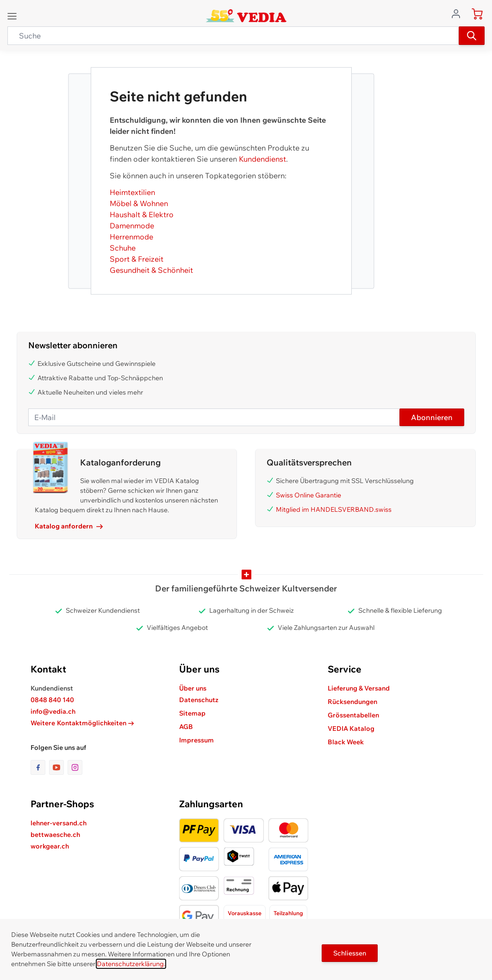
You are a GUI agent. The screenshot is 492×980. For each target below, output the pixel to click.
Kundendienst (262, 159)
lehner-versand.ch (59, 823)
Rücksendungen (352, 702)
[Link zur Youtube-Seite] (58, 767)
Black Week (346, 742)
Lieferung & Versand (359, 688)
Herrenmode (131, 237)
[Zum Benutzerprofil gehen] (459, 13)
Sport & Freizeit (137, 259)
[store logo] (246, 16)
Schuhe (123, 248)
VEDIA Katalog (351, 729)
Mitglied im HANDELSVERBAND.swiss (334, 509)
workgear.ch (50, 846)
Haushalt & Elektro (142, 214)
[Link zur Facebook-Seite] (40, 767)
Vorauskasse (245, 913)
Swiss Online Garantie (308, 495)
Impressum (196, 740)
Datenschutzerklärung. (131, 964)
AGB (186, 727)
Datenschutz (199, 700)
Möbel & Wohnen (139, 203)
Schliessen (350, 953)
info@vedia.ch (53, 711)
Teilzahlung (288, 913)
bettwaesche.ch (55, 835)
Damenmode (132, 226)
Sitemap (192, 713)
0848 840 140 (52, 700)
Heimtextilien (132, 192)
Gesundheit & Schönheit (151, 270)
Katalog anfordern (69, 526)
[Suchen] (472, 36)
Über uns (193, 688)
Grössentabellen (353, 715)
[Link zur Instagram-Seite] (75, 767)
